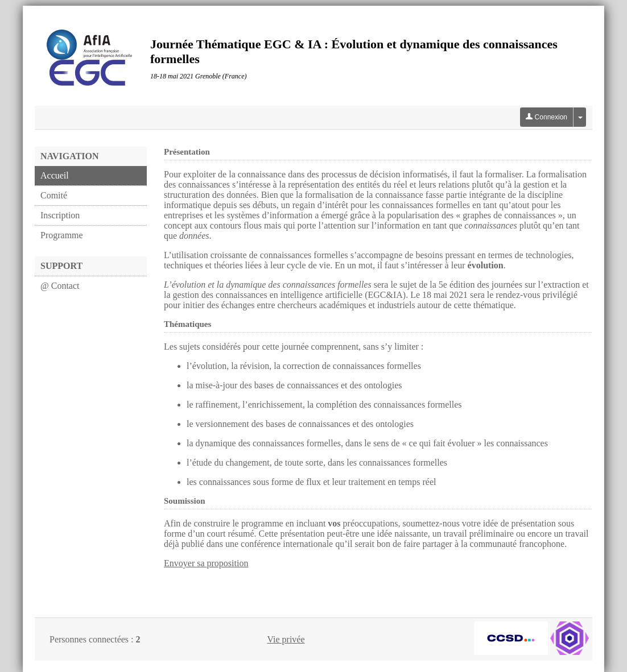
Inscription (60, 215)
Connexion (546, 117)
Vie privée (286, 639)
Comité (54, 195)
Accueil (55, 175)
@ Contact (60, 286)
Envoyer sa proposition (206, 563)
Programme (62, 235)
